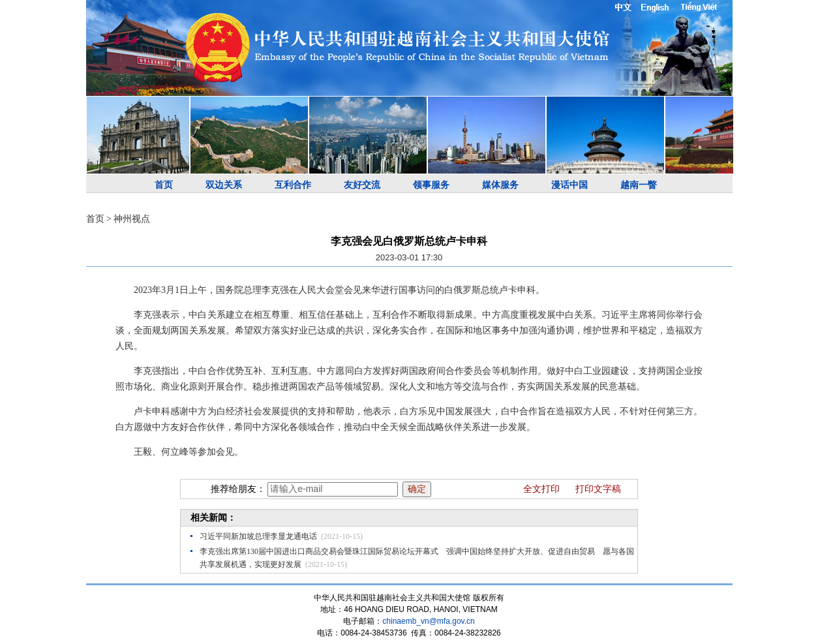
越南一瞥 (639, 185)
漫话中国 (569, 185)
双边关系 (224, 185)
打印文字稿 (598, 489)
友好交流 (362, 185)
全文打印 (541, 489)
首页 (164, 185)
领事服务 (431, 185)
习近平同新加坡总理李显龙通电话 (258, 536)
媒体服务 (500, 185)
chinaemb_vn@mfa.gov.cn (428, 621)
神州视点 (132, 219)
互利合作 (293, 185)
